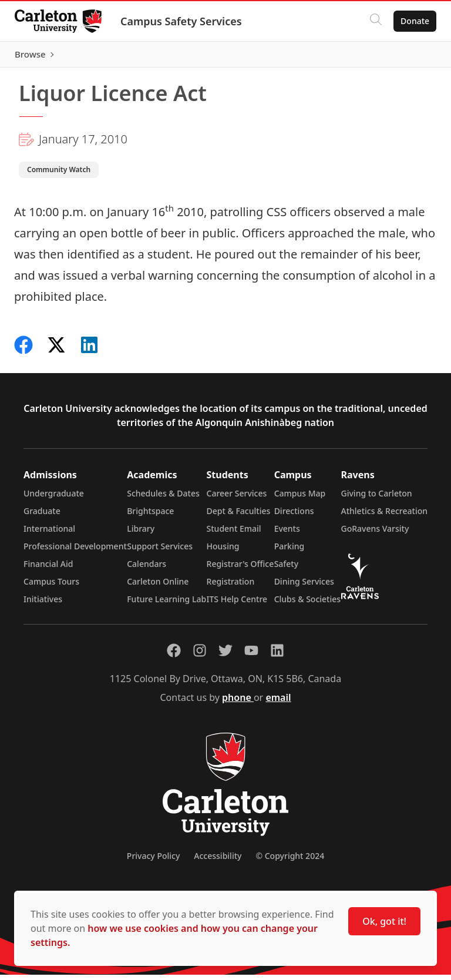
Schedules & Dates (163, 499)
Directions (294, 516)
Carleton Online (158, 587)
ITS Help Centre (237, 604)
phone (238, 703)
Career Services (237, 499)
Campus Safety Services (185, 21)
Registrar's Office (240, 569)
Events (287, 534)
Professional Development (75, 551)
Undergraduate (54, 499)
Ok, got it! (384, 921)
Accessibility (218, 861)
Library (141, 534)
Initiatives (43, 604)
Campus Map (300, 499)
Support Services (160, 551)
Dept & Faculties (239, 516)
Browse (410, 57)
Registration (231, 587)
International (49, 534)
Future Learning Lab (166, 604)
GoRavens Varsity (375, 534)
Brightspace (150, 516)
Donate (411, 21)
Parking (290, 551)
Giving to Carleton (377, 499)
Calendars (147, 569)
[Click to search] (372, 21)
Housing (223, 551)
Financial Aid (48, 569)
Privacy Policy (153, 861)
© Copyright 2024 (290, 861)
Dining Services (304, 587)
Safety (287, 569)
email (278, 703)
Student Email (234, 534)
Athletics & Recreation (384, 516)
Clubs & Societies (307, 604)
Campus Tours (51, 587)
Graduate (42, 516)
